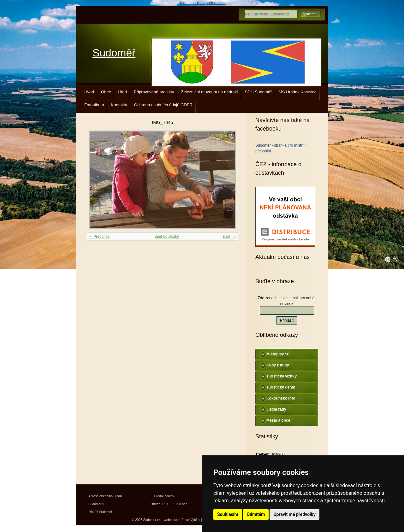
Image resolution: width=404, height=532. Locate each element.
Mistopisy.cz (277, 354)
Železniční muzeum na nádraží (209, 92)
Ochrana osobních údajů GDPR (163, 105)
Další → (230, 237)
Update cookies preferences (202, 3)
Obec (106, 92)
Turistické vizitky (282, 376)
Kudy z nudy (278, 365)
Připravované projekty (154, 92)
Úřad (122, 92)
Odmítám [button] (256, 514)
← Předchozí (100, 237)
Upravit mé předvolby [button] (294, 514)
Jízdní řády (276, 409)
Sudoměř (114, 53)
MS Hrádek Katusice (298, 92)
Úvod (89, 92)
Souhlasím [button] (228, 514)
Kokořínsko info (281, 398)
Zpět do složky (167, 237)
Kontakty (119, 105)
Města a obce (278, 420)
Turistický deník (281, 387)
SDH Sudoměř (258, 92)
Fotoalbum (94, 105)
